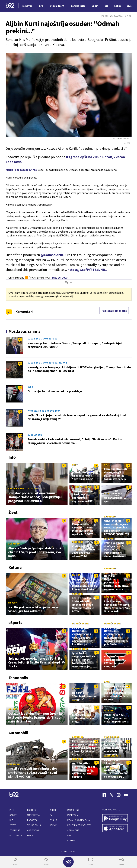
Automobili (34, 830)
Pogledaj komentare (114, 311)
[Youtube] (126, 795)
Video (53, 810)
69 (20, 363)
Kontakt (72, 841)
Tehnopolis (34, 825)
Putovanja (16, 835)
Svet (30, 387)
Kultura (32, 810)
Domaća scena (80, 623)
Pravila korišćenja (79, 820)
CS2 (106, 652)
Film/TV (13, 603)
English (54, 820)
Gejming (13, 709)
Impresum (73, 815)
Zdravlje (15, 830)
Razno (108, 494)
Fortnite (14, 654)
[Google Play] (115, 818)
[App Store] (115, 828)
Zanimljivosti (112, 756)
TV (51, 815)
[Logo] (10, 6)
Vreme (53, 825)
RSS (69, 835)
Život (13, 825)
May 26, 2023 (60, 278)
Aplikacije (73, 830)
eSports (32, 820)
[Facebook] (104, 795)
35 (20, 387)
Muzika (76, 575)
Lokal (31, 835)
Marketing (73, 810)
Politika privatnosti (79, 825)
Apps (107, 682)
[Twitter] (111, 795)
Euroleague (35, 435)
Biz (11, 820)
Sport (13, 815)
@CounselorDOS (54, 255)
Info (12, 810)
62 (20, 339)
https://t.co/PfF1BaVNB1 (87, 270)
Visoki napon (112, 737)
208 (20, 435)
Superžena (34, 815)
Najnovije (27, 6)
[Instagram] (119, 795)
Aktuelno (14, 544)
